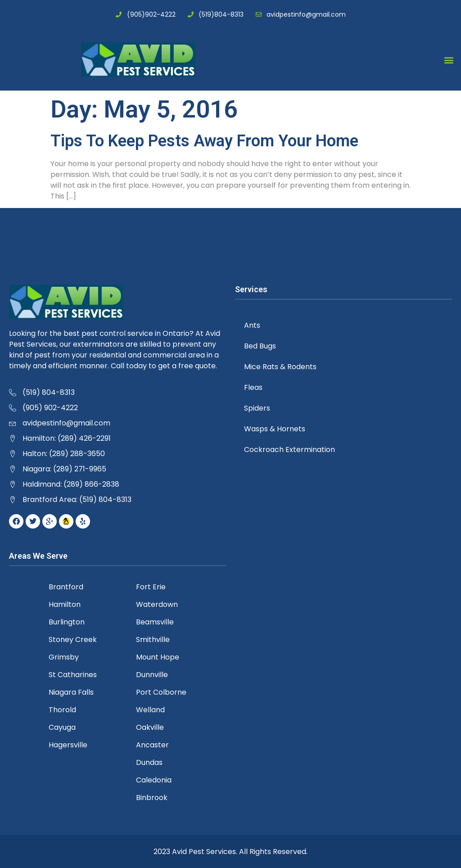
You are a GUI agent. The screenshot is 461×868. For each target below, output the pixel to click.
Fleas (253, 387)
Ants (252, 325)
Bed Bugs (260, 346)
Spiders (257, 408)
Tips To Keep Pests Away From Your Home (204, 141)
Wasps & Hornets (275, 429)
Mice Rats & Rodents (280, 367)
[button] (449, 60)
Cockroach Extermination (289, 450)
